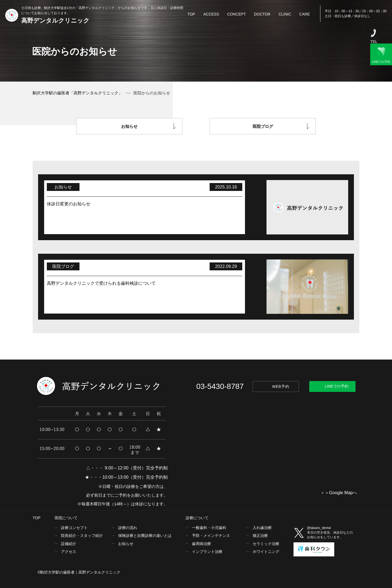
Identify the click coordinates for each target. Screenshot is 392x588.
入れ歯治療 (262, 528)
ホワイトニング (266, 552)
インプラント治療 (207, 552)
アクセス (69, 552)
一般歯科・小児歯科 (209, 528)
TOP (37, 518)
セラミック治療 (266, 544)
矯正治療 (260, 536)
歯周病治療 (201, 544)
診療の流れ (128, 528)
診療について (197, 518)
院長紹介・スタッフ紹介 (82, 536)
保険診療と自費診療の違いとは (145, 536)
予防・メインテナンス (211, 536)
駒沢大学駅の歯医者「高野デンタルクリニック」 (78, 93)
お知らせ (129, 126)
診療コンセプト (74, 528)
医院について (66, 518)
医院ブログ (263, 126)
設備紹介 (69, 544)
